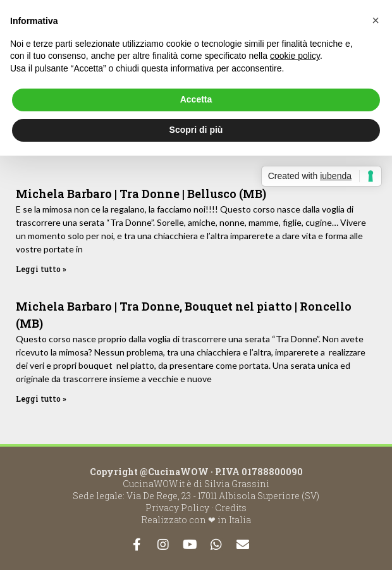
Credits (231, 508)
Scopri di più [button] (196, 130)
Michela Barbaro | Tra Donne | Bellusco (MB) (141, 194)
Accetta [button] (196, 99)
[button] (376, 20)
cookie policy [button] (295, 56)
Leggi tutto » (41, 269)
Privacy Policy (177, 508)
